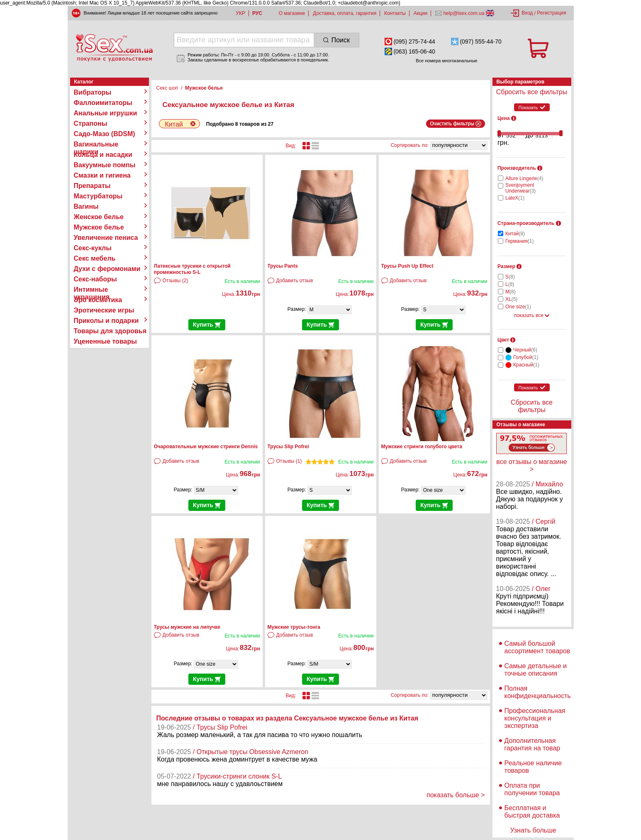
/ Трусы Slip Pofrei (220, 727)
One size (518, 307)
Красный (526, 365)
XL (511, 299)
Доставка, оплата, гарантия (345, 13)
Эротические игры (104, 310)
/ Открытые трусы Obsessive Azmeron (251, 752)
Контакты (395, 13)
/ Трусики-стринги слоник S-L (237, 776)
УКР (240, 13)
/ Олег (541, 589)
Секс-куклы (93, 248)
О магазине (292, 13)
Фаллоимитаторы (103, 103)
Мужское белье (99, 227)
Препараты (92, 186)
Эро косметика (98, 300)
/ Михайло (547, 484)
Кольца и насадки (103, 155)
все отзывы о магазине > (531, 465)
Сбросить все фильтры (532, 92)
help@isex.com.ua (464, 13)
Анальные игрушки (106, 113)
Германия (519, 241)
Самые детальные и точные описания (536, 670)
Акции (421, 13)
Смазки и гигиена (102, 175)
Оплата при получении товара (532, 789)
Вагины (86, 206)
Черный (525, 350)
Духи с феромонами (107, 269)
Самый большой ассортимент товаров (537, 647)
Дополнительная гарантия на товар (533, 744)
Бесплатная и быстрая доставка (532, 812)
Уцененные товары (105, 341)
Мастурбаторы (98, 196)
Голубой (526, 357)
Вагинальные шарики (96, 144)
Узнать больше (533, 830)
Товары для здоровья (110, 331)
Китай (515, 234)
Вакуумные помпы (105, 165)
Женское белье (99, 217)
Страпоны (91, 123)
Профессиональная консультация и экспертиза (535, 718)
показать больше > (456, 795)
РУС (257, 13)
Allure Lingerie (524, 178)
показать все (532, 315)
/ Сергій (544, 521)
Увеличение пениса (106, 238)
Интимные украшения (92, 290)
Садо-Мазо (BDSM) (105, 134)
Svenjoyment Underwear (520, 188)
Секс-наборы (95, 279)
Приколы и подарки (106, 321)
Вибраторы (93, 92)
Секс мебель (95, 258)
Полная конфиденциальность (538, 692)
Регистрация (551, 13)
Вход (527, 13)
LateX (515, 198)
